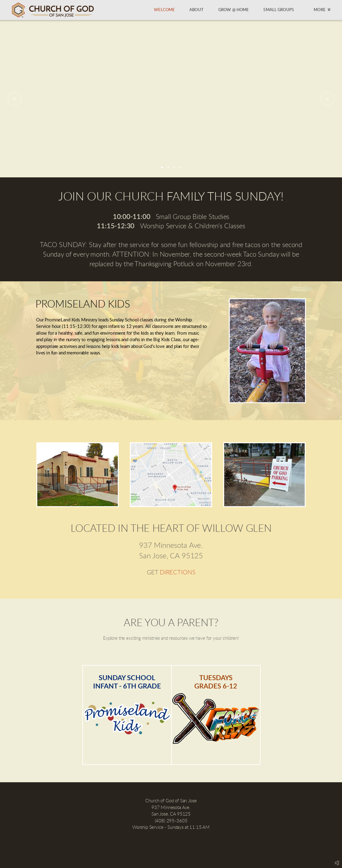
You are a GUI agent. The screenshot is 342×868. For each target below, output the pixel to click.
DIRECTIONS (177, 572)
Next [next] (328, 99)
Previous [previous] (14, 99)
